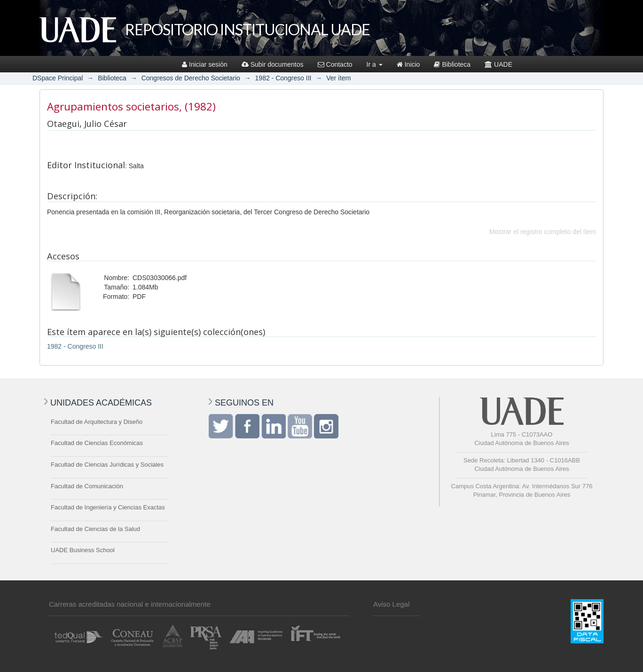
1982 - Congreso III (283, 78)
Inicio (408, 64)
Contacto (335, 64)
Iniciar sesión (205, 64)
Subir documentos (273, 64)
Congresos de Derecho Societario (191, 78)
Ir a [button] (375, 64)
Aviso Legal (391, 604)
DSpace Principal (58, 78)
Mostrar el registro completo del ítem (543, 232)
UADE (498, 64)
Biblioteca (452, 64)
